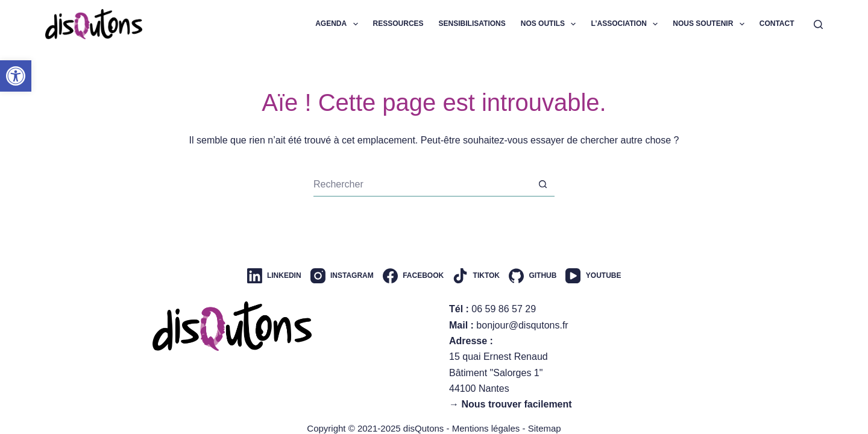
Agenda (339, 24)
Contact (777, 24)
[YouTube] (593, 276)
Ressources (398, 24)
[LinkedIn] (274, 276)
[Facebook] (413, 276)
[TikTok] (476, 276)
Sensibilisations (472, 24)
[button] (16, 76)
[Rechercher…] (422, 184)
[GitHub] (533, 276)
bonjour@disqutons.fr (522, 325)
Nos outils (551, 24)
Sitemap (545, 428)
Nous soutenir (711, 24)
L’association (627, 24)
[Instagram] (342, 276)
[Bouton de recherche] (542, 184)
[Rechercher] (818, 24)
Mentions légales (486, 428)
